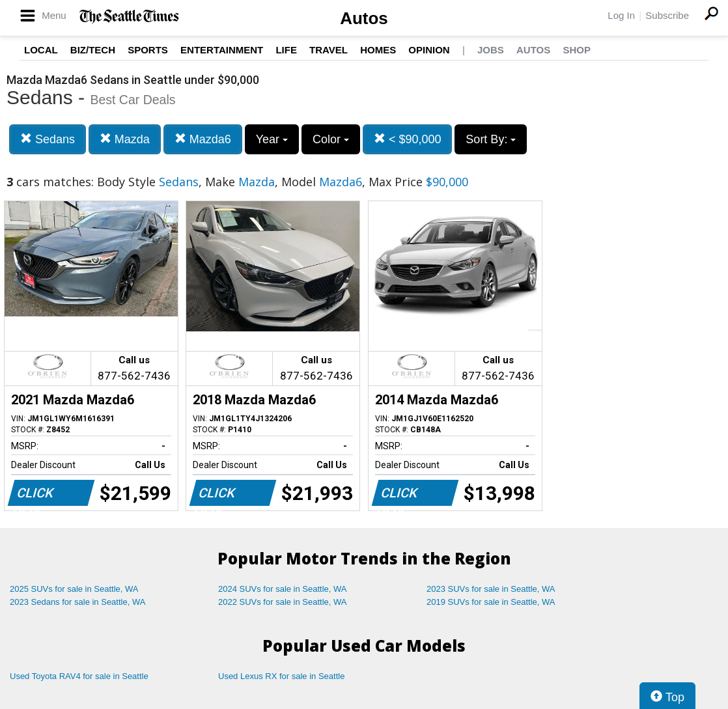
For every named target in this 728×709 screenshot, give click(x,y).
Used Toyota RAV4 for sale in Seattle (79, 676)
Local (41, 50)
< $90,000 (408, 139)
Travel (329, 50)
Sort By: (491, 139)
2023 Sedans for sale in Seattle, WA (77, 602)
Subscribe (667, 15)
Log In (621, 15)
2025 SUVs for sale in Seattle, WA (74, 589)
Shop (577, 50)
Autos (364, 18)
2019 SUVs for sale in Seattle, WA (491, 602)
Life (286, 50)
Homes (378, 50)
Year (272, 139)
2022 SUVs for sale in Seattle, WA (283, 602)
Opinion (429, 50)
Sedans (48, 139)
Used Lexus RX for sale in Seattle (281, 676)
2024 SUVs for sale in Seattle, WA (283, 589)
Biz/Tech (93, 50)
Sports (148, 50)
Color (331, 139)
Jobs (491, 50)
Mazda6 (203, 139)
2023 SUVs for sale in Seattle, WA (491, 589)
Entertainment (222, 50)
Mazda (125, 139)
